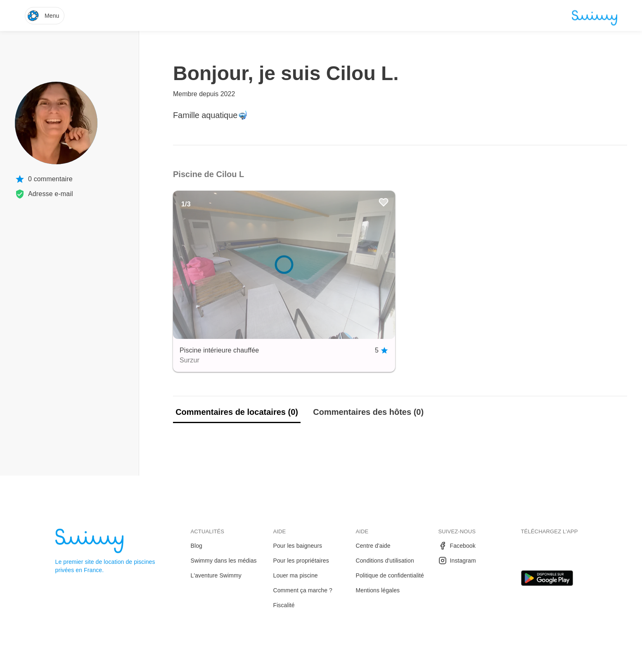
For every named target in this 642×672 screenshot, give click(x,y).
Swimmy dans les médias (224, 561)
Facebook (457, 546)
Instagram (457, 561)
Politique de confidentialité (390, 575)
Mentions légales (378, 590)
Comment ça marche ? (303, 590)
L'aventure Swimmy (216, 575)
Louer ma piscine (296, 575)
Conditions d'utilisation (385, 561)
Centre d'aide (373, 546)
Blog (197, 546)
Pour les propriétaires (301, 561)
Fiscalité (284, 605)
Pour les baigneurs (298, 546)
